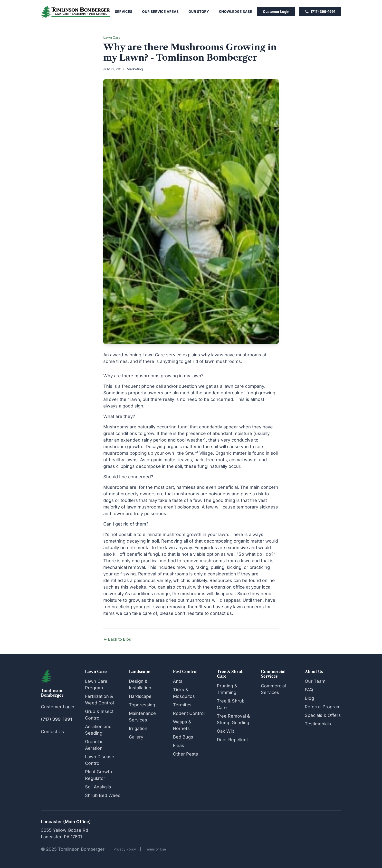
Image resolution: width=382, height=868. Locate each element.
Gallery (136, 737)
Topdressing (142, 705)
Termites (182, 705)
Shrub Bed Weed (103, 795)
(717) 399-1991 (320, 12)
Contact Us (53, 732)
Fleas (179, 745)
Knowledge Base (235, 12)
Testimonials (318, 724)
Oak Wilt (225, 731)
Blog (309, 698)
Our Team (315, 681)
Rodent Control (189, 713)
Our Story (199, 12)
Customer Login (276, 12)
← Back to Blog (117, 639)
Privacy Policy (125, 849)
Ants (178, 681)
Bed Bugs (183, 737)
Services (124, 12)
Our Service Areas (160, 12)
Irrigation (138, 728)
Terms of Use (155, 849)
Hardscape (140, 696)
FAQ (309, 690)
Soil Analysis (98, 787)
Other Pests (186, 754)
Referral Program (323, 707)
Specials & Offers (323, 715)
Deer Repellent (232, 740)
